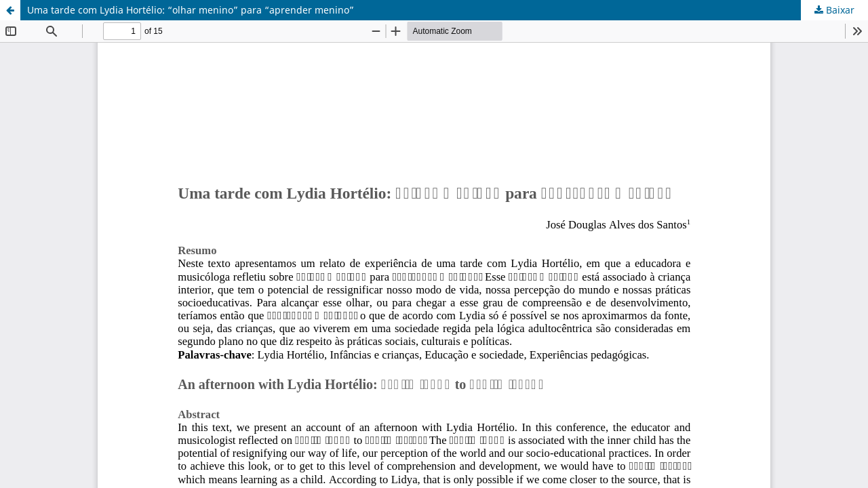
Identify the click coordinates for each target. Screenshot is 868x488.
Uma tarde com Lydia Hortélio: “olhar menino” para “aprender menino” (191, 10)
